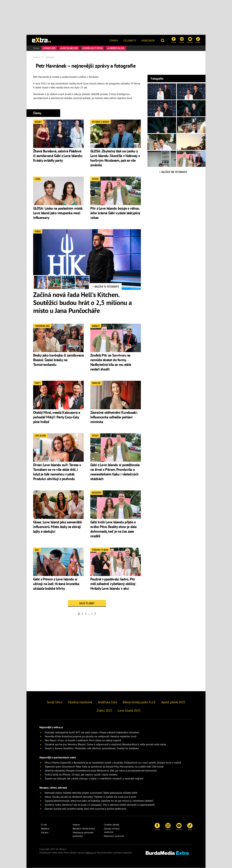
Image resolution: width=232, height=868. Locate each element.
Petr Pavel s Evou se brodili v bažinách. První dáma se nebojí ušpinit (83, 740)
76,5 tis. (190, 40)
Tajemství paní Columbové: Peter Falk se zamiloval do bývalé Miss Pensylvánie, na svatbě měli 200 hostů (104, 767)
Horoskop (148, 40)
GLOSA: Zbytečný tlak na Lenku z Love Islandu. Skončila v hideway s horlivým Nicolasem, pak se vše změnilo (115, 158)
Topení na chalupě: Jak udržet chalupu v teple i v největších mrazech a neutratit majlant (94, 778)
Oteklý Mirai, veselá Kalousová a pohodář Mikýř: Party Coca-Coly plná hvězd (57, 417)
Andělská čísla (107, 702)
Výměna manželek (80, 702)
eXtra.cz (90, 853)
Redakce (45, 829)
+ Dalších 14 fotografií (106, 286)
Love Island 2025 (70, 48)
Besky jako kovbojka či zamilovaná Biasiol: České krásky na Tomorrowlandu (58, 360)
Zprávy (114, 40)
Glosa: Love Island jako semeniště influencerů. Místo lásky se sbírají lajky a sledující (57, 527)
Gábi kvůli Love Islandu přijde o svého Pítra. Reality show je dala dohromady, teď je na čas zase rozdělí (113, 529)
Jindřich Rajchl (117, 48)
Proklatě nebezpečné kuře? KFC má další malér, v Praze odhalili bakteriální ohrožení (92, 732)
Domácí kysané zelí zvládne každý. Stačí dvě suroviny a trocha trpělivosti (85, 809)
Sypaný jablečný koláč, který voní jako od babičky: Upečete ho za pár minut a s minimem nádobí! (99, 801)
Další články (87, 603)
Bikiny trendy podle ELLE (139, 702)
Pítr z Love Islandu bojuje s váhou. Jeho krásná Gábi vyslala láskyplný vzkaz (115, 213)
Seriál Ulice (55, 702)
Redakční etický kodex (84, 829)
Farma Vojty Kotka (93, 48)
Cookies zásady (112, 825)
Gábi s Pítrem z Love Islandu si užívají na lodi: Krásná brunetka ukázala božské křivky (56, 584)
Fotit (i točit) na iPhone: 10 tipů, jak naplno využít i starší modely (81, 774)
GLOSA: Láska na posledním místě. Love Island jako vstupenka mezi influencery (58, 213)
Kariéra (45, 833)
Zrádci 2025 (50, 48)
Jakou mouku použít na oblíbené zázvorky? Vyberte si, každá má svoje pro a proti (90, 797)
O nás (44, 825)
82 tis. (198, 40)
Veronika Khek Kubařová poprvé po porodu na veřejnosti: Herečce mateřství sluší (91, 736)
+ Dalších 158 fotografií (173, 172)
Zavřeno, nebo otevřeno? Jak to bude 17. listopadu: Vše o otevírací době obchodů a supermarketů (100, 805)
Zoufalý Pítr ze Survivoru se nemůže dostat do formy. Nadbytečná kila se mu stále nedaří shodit (111, 362)
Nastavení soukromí (114, 836)
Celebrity (130, 40)
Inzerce (76, 825)
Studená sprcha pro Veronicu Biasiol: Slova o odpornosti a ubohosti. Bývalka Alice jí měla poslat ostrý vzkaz (105, 744)
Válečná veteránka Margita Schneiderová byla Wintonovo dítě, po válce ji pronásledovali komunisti (101, 770)
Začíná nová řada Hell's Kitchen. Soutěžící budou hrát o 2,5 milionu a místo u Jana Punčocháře (83, 302)
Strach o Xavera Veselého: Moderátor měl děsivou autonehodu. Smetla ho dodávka (92, 748)
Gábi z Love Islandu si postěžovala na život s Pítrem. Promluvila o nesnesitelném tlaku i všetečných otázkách (115, 472)
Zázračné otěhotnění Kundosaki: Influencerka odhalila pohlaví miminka (114, 417)
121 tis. (182, 40)
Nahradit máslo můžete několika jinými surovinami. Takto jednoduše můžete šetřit (91, 793)
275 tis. (174, 40)
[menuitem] (114, 40)
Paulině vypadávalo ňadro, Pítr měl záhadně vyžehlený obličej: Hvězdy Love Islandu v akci (113, 584)
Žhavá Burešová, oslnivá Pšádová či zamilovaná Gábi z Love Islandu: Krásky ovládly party (58, 156)
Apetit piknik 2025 (173, 702)
